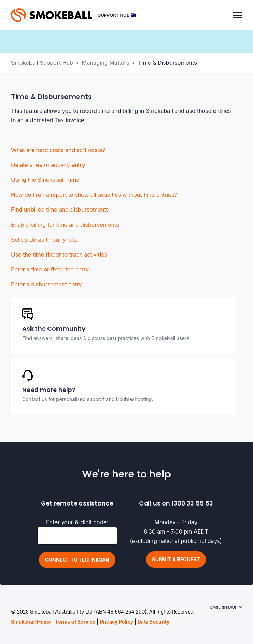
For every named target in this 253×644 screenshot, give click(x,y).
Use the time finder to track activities (59, 254)
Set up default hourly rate (44, 240)
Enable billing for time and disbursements (65, 225)
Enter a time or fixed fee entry (50, 269)
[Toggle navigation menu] (237, 15)
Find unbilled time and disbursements (60, 209)
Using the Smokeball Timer (46, 180)
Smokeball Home (31, 622)
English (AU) (223, 607)
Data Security (154, 622)
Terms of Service (75, 622)
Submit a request (176, 559)
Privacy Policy (116, 622)
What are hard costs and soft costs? (58, 150)
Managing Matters (106, 63)
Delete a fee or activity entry (48, 165)
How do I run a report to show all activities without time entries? (94, 195)
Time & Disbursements (167, 63)
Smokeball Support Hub (42, 63)
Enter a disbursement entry (46, 284)
